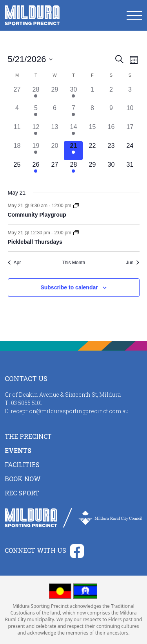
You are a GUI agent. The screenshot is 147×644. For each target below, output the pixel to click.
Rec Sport (22, 493)
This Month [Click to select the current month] (73, 263)
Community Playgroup (37, 215)
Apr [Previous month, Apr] (15, 263)
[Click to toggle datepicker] (30, 59)
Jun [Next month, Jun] (132, 263)
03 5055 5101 (26, 403)
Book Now (23, 479)
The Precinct (28, 436)
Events (18, 450)
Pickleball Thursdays (35, 242)
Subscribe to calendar (69, 287)
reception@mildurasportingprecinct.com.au (70, 411)
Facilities (22, 465)
